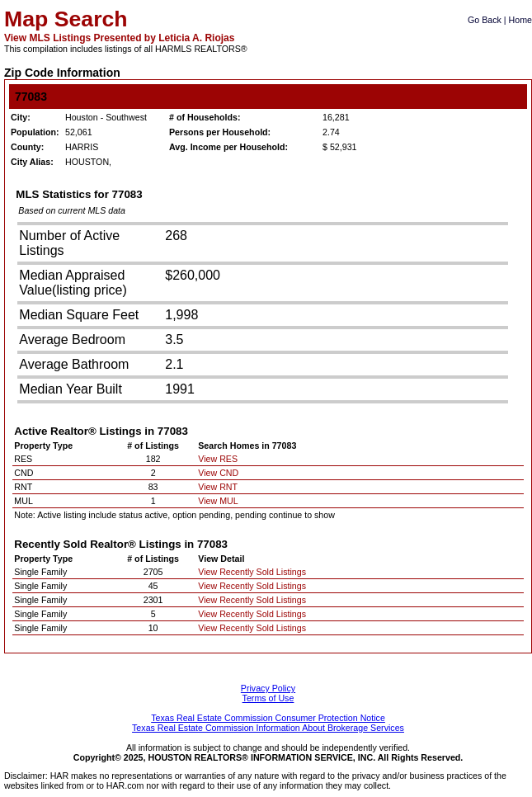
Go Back (485, 20)
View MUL (218, 501)
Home (520, 20)
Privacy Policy (268, 688)
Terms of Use (268, 698)
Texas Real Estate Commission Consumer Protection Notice (268, 718)
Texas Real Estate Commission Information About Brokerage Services (268, 728)
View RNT (218, 487)
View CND (218, 473)
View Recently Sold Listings (252, 572)
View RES (218, 459)
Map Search (66, 19)
